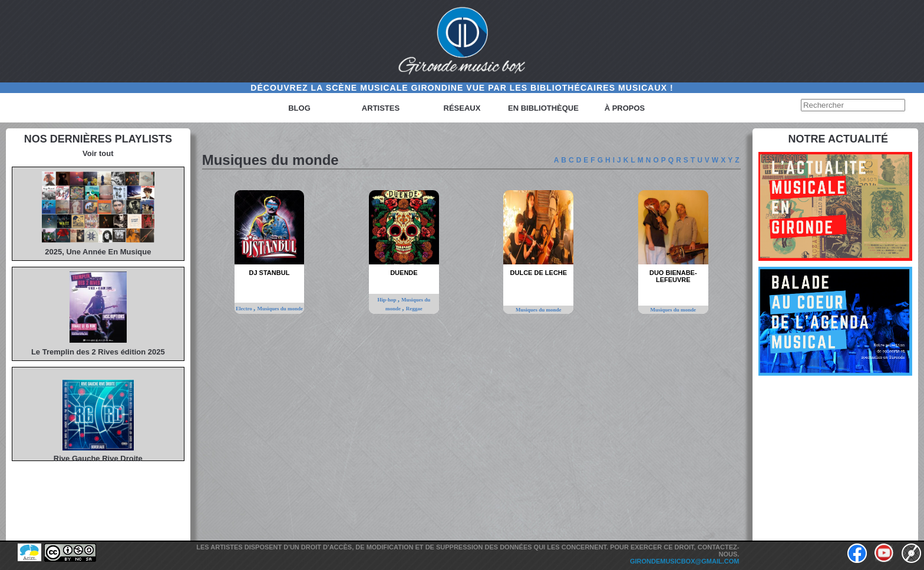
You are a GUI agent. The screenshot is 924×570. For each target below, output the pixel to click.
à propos (625, 108)
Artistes (381, 108)
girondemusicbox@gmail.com (685, 561)
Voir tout (98, 153)
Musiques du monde (280, 309)
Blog (299, 108)
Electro (245, 309)
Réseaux (462, 108)
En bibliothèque (543, 108)
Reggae (414, 309)
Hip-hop (387, 300)
